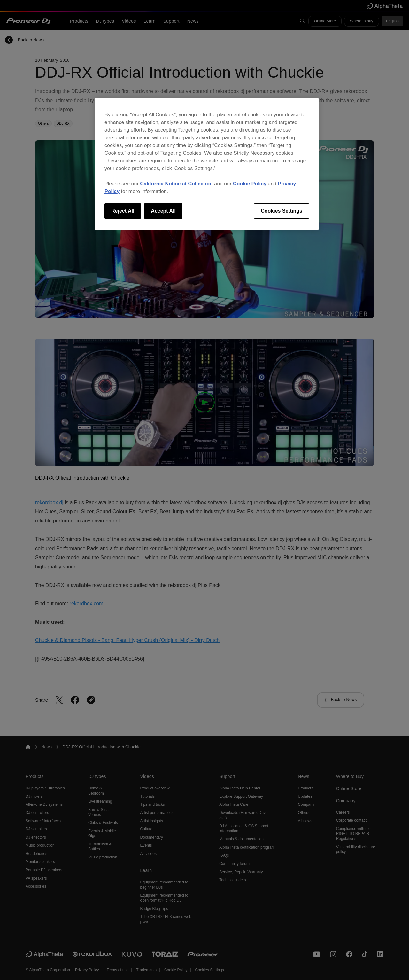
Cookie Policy (250, 184)
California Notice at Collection (176, 184)
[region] (207, 164)
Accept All (163, 211)
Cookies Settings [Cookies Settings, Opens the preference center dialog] (282, 211)
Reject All (123, 211)
